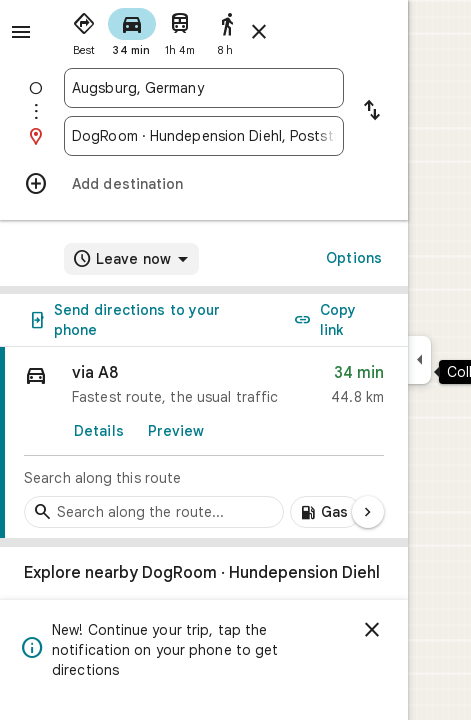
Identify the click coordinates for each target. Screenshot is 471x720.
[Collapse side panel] (419, 360)
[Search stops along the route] (154, 512)
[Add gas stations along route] (325, 512)
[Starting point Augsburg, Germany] (204, 88)
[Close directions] (259, 32)
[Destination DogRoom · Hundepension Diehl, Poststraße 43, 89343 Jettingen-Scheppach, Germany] (204, 136)
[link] (204, 443)
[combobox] (204, 88)
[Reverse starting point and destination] (372, 112)
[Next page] (368, 512)
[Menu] (21, 32)
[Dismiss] (372, 630)
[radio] (84, 30)
